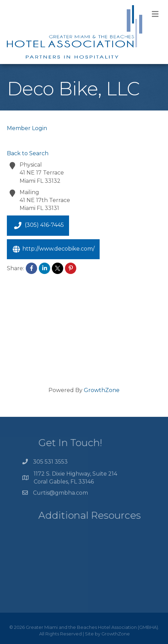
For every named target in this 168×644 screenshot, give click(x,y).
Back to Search (28, 153)
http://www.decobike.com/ (53, 249)
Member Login (27, 128)
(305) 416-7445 (38, 225)
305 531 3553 (50, 463)
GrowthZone (102, 390)
